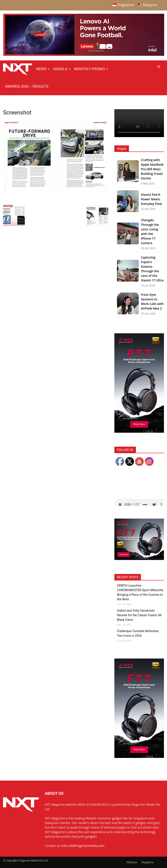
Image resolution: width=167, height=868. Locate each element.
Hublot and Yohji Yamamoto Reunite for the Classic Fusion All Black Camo (139, 615)
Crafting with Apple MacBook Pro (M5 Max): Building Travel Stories (152, 169)
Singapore (147, 862)
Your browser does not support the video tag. (139, 123)
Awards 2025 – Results (27, 86)
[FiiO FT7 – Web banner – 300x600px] (139, 431)
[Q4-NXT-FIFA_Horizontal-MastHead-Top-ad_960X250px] (84, 55)
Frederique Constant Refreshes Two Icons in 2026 (138, 633)
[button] (159, 67)
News (43, 69)
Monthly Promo (91, 69)
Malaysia (132, 862)
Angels (62, 69)
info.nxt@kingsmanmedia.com (83, 846)
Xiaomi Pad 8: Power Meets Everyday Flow (151, 199)
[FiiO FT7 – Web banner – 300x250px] (139, 559)
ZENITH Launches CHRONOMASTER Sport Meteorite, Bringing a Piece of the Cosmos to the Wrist (140, 592)
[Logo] (19, 69)
